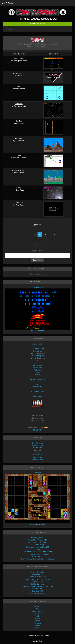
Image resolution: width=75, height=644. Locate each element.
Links (38, 361)
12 (26, 234)
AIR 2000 (19, 138)
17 (50, 234)
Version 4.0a (38, 641)
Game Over (37, 351)
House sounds (37, 611)
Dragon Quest (19, 58)
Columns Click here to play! (37, 499)
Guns (37, 609)
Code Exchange (37, 365)
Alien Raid (19, 104)
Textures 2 (38, 625)
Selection (37, 607)
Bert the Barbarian (37, 584)
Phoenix (38, 549)
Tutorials (37, 370)
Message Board (37, 344)
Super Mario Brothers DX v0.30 (38, 547)
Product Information (37, 379)
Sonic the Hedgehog (38, 572)
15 (40, 234)
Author (22, 54)
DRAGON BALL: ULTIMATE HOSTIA (38, 579)
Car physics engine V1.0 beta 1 (38, 554)
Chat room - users (37, 349)
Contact (37, 384)
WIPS (37, 452)
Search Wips (37, 260)
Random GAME (37, 460)
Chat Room (38, 448)
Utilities (37, 372)
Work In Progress (37, 356)
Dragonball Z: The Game (37, 542)
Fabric (38, 621)
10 (32, 46)
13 (30, 234)
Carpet (37, 628)
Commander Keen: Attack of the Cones (38, 552)
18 (54, 234)
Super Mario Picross (37, 545)
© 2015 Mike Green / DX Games (37, 636)
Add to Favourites (37, 391)
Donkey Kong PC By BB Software (37, 309)
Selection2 (37, 614)
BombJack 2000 (37, 589)
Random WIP (37, 457)
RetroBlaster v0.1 (19, 170)
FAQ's (37, 375)
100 (39, 46)
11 (21, 234)
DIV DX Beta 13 (11, 29)
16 (45, 234)
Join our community (37, 274)
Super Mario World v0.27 (38, 540)
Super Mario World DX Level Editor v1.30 (37, 586)
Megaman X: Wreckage (37, 577)
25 (35, 46)
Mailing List (37, 387)
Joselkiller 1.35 (38, 591)
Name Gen (19, 203)
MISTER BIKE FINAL (37, 593)
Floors (38, 618)
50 (37, 46)
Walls (37, 616)
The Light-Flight (19, 73)
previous (38, 225)
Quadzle (19, 121)
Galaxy (19, 188)
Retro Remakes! (37, 443)
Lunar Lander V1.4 (37, 582)
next (37, 244)
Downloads (37, 368)
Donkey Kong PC (37, 574)
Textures (38, 623)
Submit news (37, 396)
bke (19, 86)
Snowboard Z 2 (38, 557)
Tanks (19, 155)
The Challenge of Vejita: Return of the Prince (37, 559)
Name (15, 54)
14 (35, 234)
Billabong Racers (37, 538)
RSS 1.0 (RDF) (37, 430)
